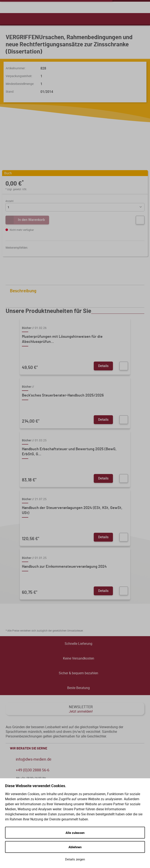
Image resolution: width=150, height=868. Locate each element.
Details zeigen (75, 859)
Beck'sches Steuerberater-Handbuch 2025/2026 (63, 395)
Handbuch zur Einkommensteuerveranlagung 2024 (64, 567)
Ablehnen (75, 847)
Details (103, 366)
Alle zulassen (75, 833)
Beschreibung (76, 291)
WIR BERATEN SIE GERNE (76, 748)
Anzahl (9, 201)
